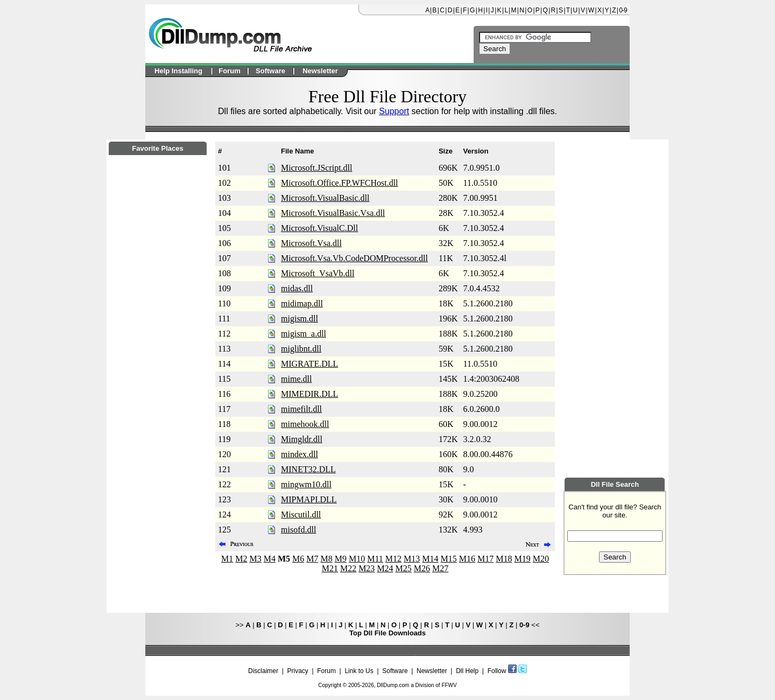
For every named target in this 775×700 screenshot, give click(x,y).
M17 (485, 559)
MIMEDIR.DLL (309, 394)
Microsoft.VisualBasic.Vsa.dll (333, 213)
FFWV (449, 685)
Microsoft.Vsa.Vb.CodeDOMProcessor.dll (354, 258)
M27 (440, 568)
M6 (298, 559)
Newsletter (432, 671)
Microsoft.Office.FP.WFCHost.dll (339, 183)
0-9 (623, 10)
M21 (330, 568)
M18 (504, 559)
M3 (255, 559)
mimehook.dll (305, 424)
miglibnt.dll (301, 349)
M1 (227, 559)
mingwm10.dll (306, 484)
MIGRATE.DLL (309, 364)
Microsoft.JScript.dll (316, 168)
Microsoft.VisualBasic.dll (325, 198)
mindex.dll (300, 454)
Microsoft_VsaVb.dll (318, 273)
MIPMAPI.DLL (309, 499)
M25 (404, 568)
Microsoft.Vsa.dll (311, 243)
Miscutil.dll (301, 514)
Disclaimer (263, 671)
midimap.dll (302, 303)
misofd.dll (298, 530)
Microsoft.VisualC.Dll (319, 228)
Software (395, 671)
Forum (326, 671)
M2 (241, 559)
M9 (341, 559)
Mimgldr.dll (302, 439)
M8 (327, 559)
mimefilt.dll (301, 409)
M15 (449, 559)
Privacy (297, 671)
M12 (393, 559)
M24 (385, 568)
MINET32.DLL (308, 469)
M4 (270, 559)
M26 (422, 568)
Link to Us (359, 671)
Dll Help (467, 671)
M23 (367, 568)
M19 (523, 559)
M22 (348, 568)
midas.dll (297, 288)
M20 (541, 559)
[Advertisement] (158, 447)
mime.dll (296, 379)
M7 (312, 559)
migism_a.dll (304, 334)
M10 (357, 559)
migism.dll (300, 318)
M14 (430, 559)
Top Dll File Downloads (387, 633)
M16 (467, 559)
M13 (412, 559)
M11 (375, 559)
